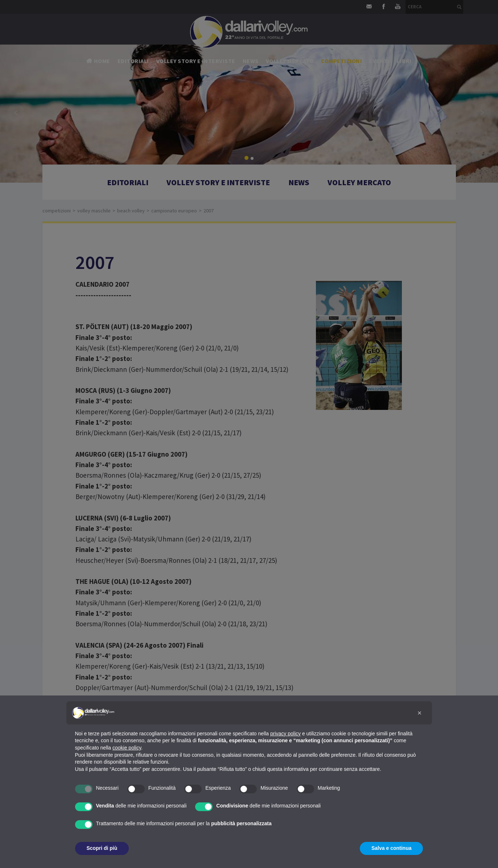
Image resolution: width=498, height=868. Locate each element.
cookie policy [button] (127, 748)
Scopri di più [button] (102, 848)
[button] (420, 713)
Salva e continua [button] (391, 848)
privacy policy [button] (285, 734)
